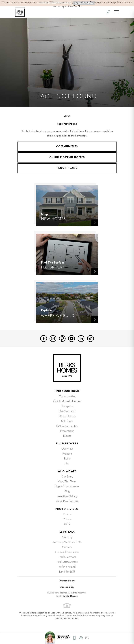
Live (67, 464)
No (79, 6)
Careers (67, 547)
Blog (67, 492)
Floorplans (67, 406)
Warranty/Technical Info (67, 542)
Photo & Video (67, 509)
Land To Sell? (67, 572)
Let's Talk (67, 532)
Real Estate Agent (67, 562)
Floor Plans (67, 168)
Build (67, 459)
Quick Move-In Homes (67, 157)
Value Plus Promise (67, 501)
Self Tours (67, 421)
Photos (67, 514)
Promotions (67, 431)
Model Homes (67, 416)
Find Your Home (67, 391)
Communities (67, 147)
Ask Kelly (67, 537)
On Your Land (67, 411)
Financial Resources (67, 552)
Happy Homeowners (67, 487)
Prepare (67, 454)
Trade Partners (67, 557)
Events (67, 436)
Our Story (67, 477)
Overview (67, 449)
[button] (108, 12)
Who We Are (67, 471)
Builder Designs (70, 596)
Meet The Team (67, 482)
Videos (67, 519)
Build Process (67, 444)
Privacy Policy (67, 581)
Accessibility (67, 587)
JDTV (67, 524)
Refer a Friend (67, 567)
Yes (75, 6)
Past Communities (67, 426)
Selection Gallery (67, 497)
